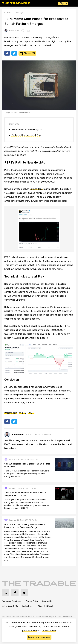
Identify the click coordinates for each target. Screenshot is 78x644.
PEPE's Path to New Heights (27, 130)
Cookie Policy (28, 606)
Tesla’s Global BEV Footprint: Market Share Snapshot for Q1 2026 (25, 494)
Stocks (12, 488)
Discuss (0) (29, 53)
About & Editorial (45, 606)
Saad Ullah (12, 31)
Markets (13, 460)
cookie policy (49, 630)
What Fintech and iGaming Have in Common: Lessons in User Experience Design (25, 526)
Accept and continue (39, 637)
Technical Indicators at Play (26, 135)
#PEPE (23, 413)
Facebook (47, 435)
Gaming (12, 520)
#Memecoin (11, 413)
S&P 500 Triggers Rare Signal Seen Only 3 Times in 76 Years (27, 465)
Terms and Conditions (12, 601)
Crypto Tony (36, 189)
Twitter (37, 435)
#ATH (31, 413)
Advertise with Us (10, 606)
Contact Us (47, 601)
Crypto (8, 13)
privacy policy (29, 630)
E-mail (29, 435)
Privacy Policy (32, 601)
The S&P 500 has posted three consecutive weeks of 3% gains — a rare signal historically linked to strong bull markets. (27, 474)
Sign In (63, 3)
